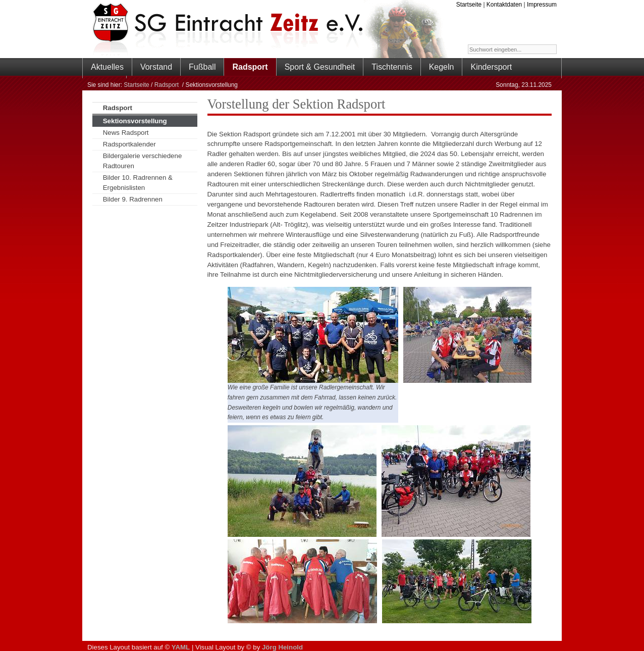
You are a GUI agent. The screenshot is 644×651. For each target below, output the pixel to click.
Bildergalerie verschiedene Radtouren (143, 161)
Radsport (168, 85)
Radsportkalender (129, 144)
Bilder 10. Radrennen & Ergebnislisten (138, 183)
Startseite (469, 5)
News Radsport (126, 133)
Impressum (542, 5)
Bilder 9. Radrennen (133, 199)
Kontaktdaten (504, 5)
